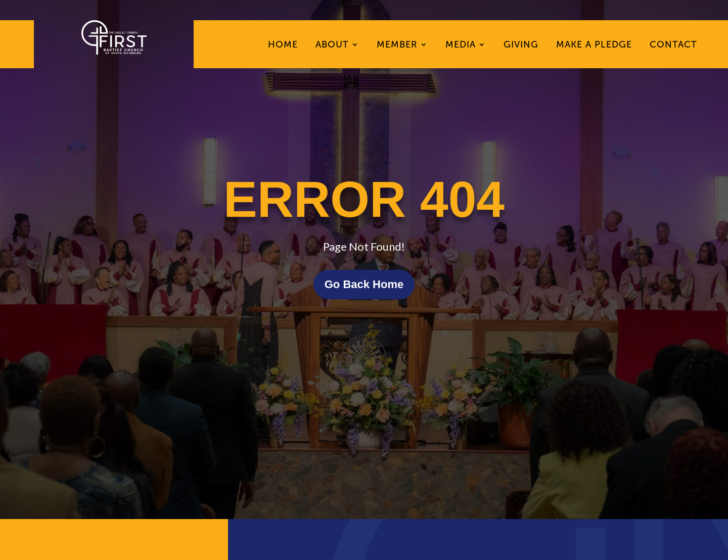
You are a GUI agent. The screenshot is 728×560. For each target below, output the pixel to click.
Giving (521, 45)
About (332, 45)
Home (283, 45)
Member (397, 45)
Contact (673, 45)
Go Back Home (364, 284)
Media (461, 45)
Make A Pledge (594, 45)
